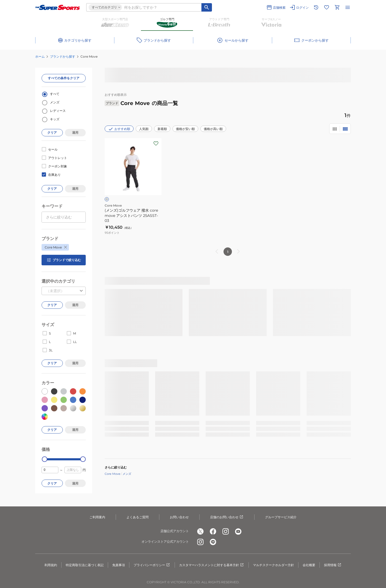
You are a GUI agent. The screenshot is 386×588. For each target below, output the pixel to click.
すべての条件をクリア (64, 78)
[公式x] (200, 531)
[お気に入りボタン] (156, 143)
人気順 (144, 129)
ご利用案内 (97, 517)
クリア (52, 133)
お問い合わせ (179, 517)
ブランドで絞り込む (64, 260)
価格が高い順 (213, 129)
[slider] (45, 459)
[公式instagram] (226, 531)
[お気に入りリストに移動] (327, 7)
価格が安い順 (185, 129)
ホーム (40, 56)
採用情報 (333, 565)
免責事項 (119, 565)
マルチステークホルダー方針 (273, 565)
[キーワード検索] (207, 7)
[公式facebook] (213, 531)
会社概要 (309, 565)
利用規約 (51, 565)
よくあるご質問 (138, 517)
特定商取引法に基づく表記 (85, 565)
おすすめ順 (119, 129)
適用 (75, 133)
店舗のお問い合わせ (227, 517)
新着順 (162, 129)
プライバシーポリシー (152, 565)
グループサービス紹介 (281, 517)
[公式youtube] (238, 531)
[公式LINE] (213, 542)
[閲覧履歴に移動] (316, 7)
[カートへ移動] (337, 7)
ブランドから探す (63, 56)
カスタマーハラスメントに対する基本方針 (212, 565)
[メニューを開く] (348, 7)
